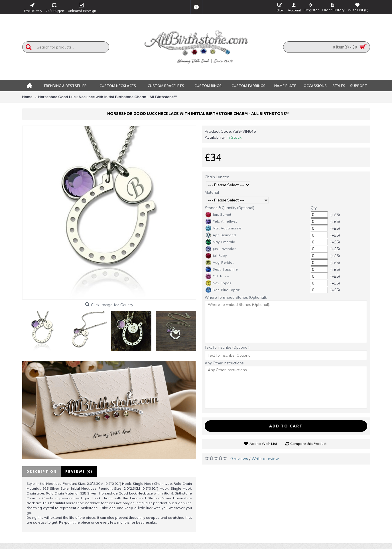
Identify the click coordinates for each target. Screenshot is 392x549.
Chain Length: (217, 177)
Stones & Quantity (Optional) (230, 208)
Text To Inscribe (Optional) (227, 347)
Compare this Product (308, 444)
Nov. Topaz (219, 283)
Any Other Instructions (224, 363)
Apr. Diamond (221, 235)
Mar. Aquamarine (224, 228)
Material (212, 192)
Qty (314, 208)
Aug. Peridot (220, 263)
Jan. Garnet (218, 215)
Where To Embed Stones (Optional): (236, 297)
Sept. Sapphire (222, 269)
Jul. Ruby (216, 256)
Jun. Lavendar (221, 249)
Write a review (265, 459)
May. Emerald (220, 242)
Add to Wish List (263, 444)
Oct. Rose (217, 276)
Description (42, 472)
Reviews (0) (79, 472)
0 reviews (239, 459)
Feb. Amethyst (221, 221)
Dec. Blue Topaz (223, 290)
